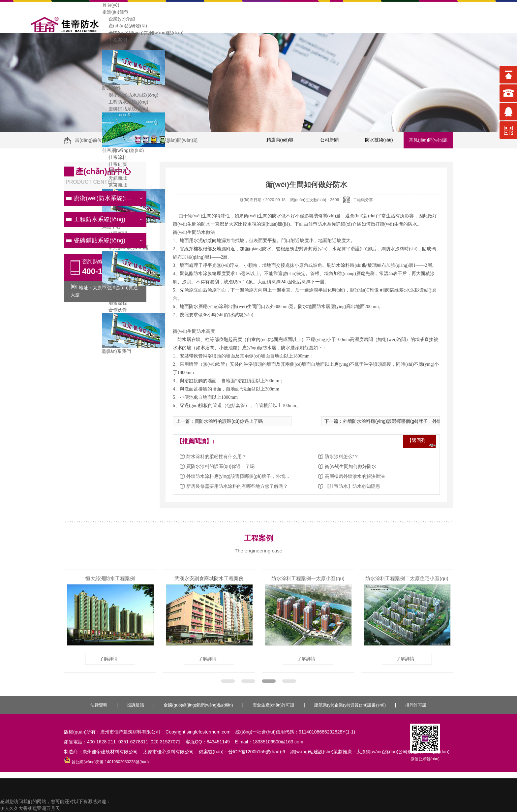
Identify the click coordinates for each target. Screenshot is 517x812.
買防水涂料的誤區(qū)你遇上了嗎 (220, 466)
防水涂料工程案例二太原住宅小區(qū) (407, 578)
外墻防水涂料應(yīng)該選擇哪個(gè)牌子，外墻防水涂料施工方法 (239, 476)
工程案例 (115, 40)
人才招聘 (115, 47)
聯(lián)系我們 (117, 351)
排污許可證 (416, 705)
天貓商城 (115, 178)
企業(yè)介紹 (119, 19)
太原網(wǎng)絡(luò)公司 (382, 752)
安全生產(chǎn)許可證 (274, 705)
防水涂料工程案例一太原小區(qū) (308, 578)
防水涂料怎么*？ (342, 456)
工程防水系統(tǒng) (125, 102)
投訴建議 (136, 705)
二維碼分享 (363, 200)
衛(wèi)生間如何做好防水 (350, 466)
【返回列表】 (416, 446)
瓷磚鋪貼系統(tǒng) (125, 109)
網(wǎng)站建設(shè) (312, 752)
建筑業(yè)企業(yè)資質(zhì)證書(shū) (350, 705)
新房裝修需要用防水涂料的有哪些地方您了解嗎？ (237, 486)
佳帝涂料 (115, 157)
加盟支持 (115, 296)
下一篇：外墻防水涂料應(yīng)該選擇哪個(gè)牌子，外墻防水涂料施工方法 (401, 421)
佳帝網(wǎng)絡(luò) (123, 150)
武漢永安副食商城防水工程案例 (209, 578)
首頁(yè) (111, 5)
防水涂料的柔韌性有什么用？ (216, 456)
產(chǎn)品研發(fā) (125, 26)
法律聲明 (99, 705)
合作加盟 (111, 289)
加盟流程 (115, 303)
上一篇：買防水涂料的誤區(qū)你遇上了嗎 (219, 421)
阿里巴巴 (115, 171)
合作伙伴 (115, 310)
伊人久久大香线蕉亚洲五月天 (30, 808)
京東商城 (115, 185)
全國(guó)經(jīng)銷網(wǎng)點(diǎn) (143, 33)
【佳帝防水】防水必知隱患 (352, 486)
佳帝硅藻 (115, 164)
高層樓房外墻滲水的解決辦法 (355, 476)
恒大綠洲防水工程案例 (110, 578)
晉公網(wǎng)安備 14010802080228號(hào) (106, 762)
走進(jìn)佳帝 (115, 12)
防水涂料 (111, 88)
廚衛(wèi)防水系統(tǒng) (130, 95)
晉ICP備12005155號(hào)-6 (257, 752)
